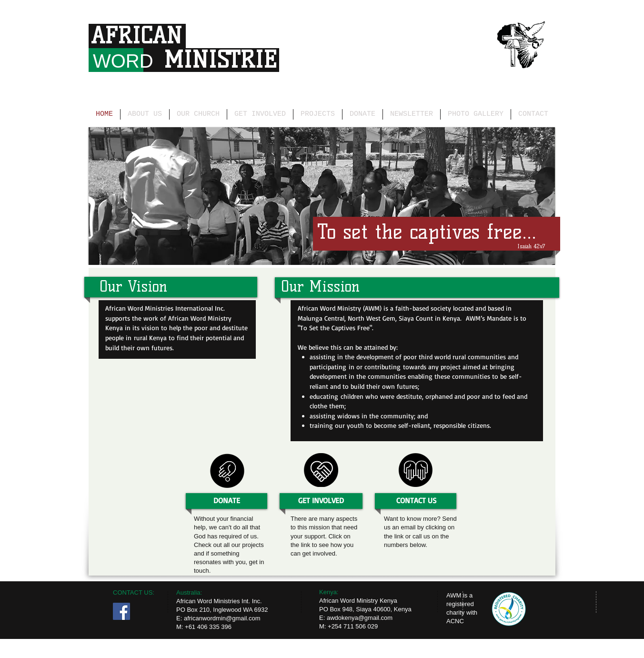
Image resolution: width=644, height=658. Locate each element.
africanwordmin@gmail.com (222, 618)
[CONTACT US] (416, 501)
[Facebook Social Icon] (121, 611)
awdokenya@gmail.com (360, 618)
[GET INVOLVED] (321, 501)
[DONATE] (226, 501)
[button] (322, 196)
